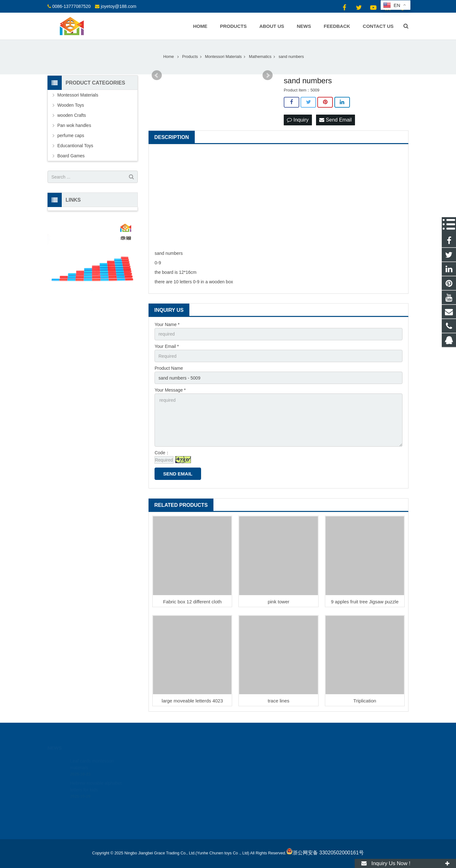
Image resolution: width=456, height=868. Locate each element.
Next (268, 75)
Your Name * (167, 324)
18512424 (249, 760)
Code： (162, 453)
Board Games (71, 156)
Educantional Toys (75, 146)
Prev (157, 75)
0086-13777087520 (71, 6)
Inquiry (298, 120)
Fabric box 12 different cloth (192, 602)
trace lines (278, 701)
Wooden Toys (71, 105)
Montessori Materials (78, 95)
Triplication (365, 701)
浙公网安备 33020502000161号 (325, 853)
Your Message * (170, 390)
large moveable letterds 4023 (192, 701)
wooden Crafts (72, 115)
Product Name (169, 368)
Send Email (335, 120)
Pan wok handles (74, 125)
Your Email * (167, 346)
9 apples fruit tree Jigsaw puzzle (365, 602)
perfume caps (71, 135)
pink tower (278, 602)
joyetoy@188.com (118, 6)
